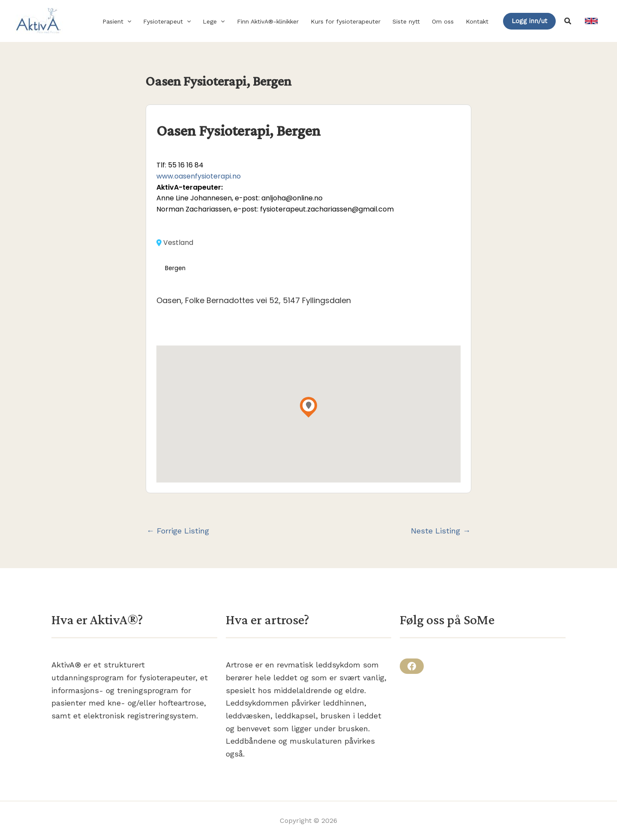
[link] (591, 21)
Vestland (175, 243)
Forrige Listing (178, 531)
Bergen (175, 268)
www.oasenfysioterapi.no (199, 176)
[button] (127, 21)
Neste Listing (441, 531)
